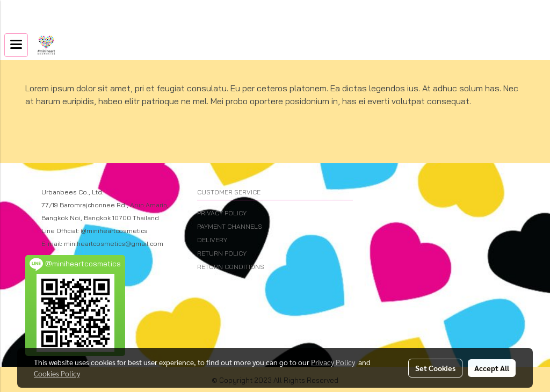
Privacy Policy (333, 362)
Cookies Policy (57, 373)
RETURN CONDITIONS (231, 267)
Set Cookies (435, 368)
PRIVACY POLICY (222, 213)
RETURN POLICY (222, 253)
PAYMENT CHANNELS (230, 226)
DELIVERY (212, 240)
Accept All (492, 368)
